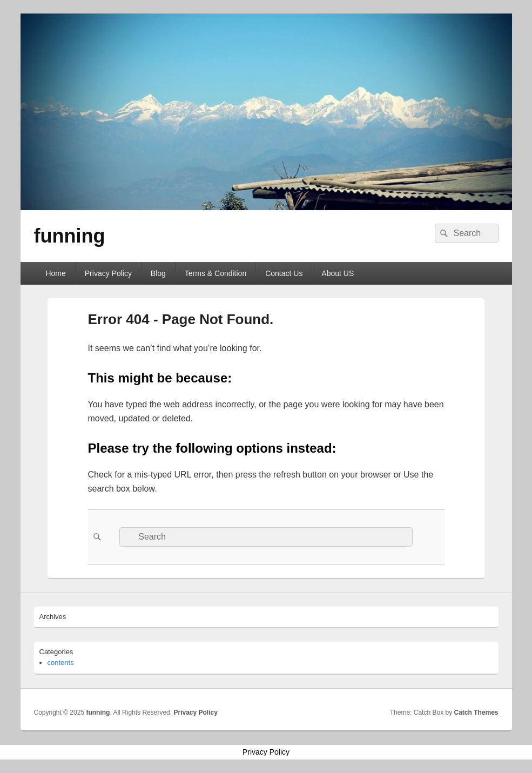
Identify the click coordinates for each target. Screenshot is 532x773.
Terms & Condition (216, 273)
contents (61, 663)
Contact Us (284, 273)
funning (70, 236)
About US (338, 273)
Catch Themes (476, 712)
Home (55, 273)
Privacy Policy (108, 273)
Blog (158, 273)
